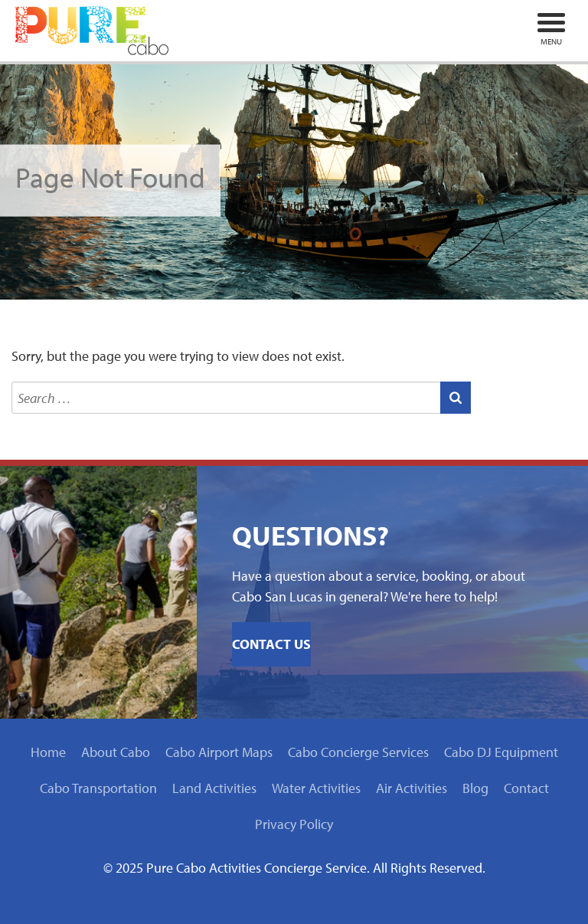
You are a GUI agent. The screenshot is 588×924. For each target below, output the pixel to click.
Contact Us (271, 644)
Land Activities (214, 788)
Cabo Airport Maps (219, 752)
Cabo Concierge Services (358, 752)
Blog (475, 788)
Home (48, 752)
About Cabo (116, 752)
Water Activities (316, 788)
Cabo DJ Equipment (501, 752)
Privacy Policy (294, 824)
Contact (526, 788)
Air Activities (412, 788)
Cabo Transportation (98, 788)
